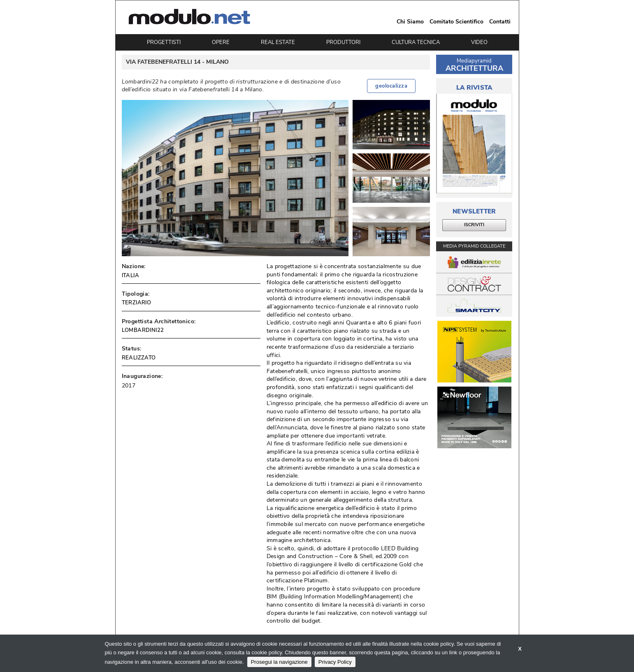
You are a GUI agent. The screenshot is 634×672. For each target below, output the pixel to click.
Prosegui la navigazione (279, 662)
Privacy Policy (335, 662)
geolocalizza (391, 86)
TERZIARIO (137, 303)
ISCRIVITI (474, 225)
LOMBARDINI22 (143, 330)
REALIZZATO (139, 358)
